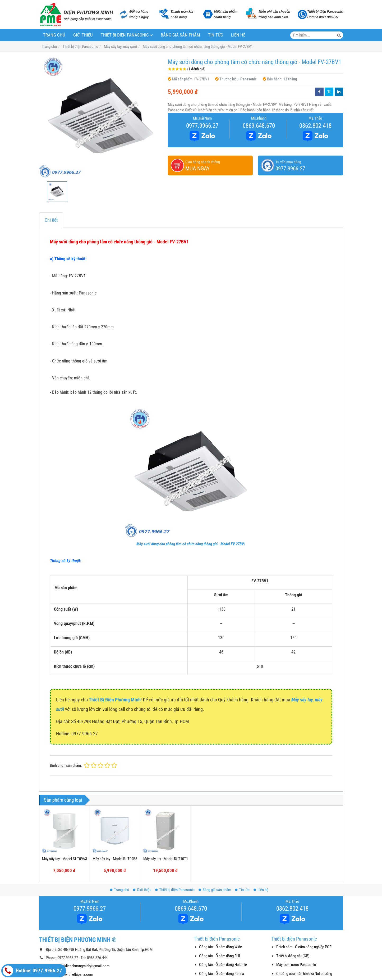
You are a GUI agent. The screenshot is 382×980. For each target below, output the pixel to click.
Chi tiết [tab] (51, 220)
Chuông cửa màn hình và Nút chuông (304, 974)
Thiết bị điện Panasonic (125, 35)
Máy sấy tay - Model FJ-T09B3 (115, 859)
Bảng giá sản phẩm (180, 35)
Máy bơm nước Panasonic (296, 965)
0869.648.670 (259, 126)
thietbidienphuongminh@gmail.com (83, 966)
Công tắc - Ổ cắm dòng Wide (220, 947)
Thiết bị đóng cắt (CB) (293, 956)
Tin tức (216, 35)
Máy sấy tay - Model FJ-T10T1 (166, 859)
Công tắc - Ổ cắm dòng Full (219, 956)
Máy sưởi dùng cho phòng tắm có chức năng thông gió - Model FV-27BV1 (191, 544)
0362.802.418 (315, 126)
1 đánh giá (196, 69)
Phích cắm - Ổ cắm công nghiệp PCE (304, 947)
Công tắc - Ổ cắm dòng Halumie (223, 965)
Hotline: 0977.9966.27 (32, 971)
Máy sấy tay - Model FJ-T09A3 (65, 859)
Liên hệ (238, 35)
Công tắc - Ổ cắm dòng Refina (222, 974)
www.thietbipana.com (76, 974)
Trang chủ (54, 35)
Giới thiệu (83, 35)
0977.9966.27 (202, 126)
